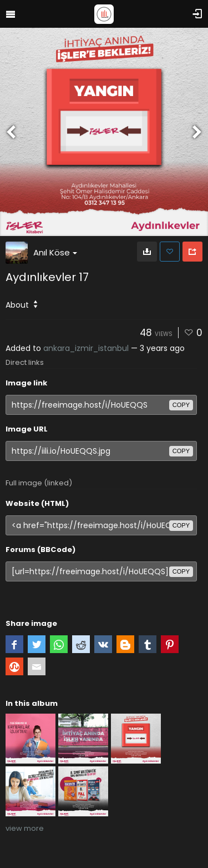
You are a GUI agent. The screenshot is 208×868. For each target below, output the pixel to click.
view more (25, 828)
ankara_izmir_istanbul (86, 348)
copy (181, 405)
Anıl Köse (55, 252)
